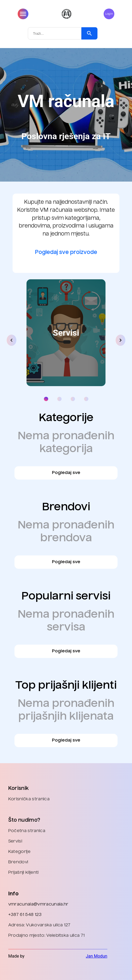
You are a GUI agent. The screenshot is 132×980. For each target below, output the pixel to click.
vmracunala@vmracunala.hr (38, 904)
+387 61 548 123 (25, 915)
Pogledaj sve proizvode (66, 253)
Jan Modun (96, 956)
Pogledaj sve (66, 473)
